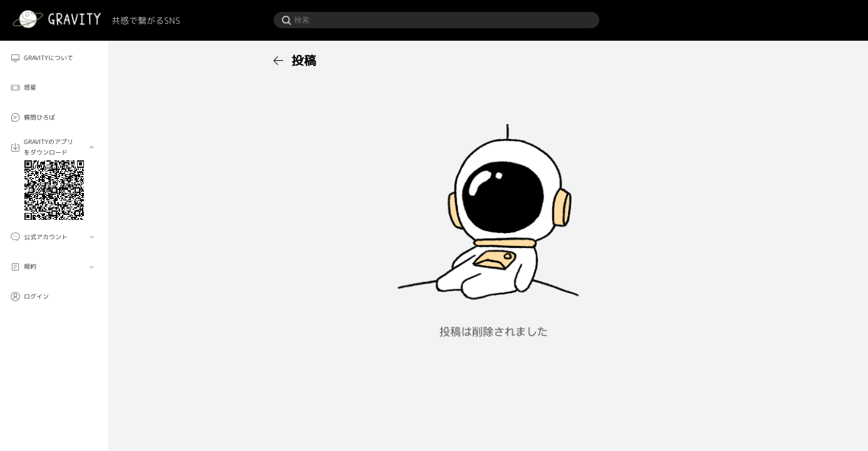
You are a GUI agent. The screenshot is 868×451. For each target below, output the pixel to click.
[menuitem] (54, 58)
